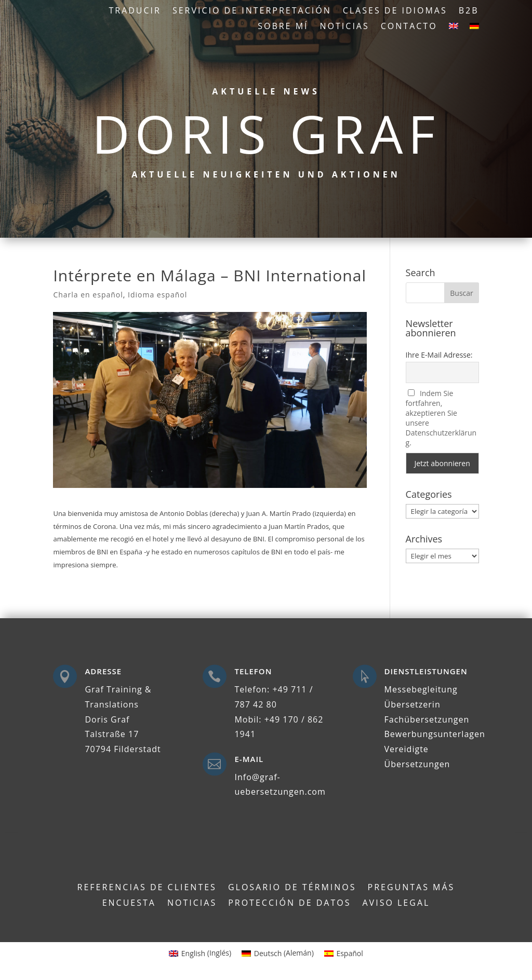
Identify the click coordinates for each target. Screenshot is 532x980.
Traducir (135, 11)
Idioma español (157, 295)
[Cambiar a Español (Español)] (344, 953)
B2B (469, 11)
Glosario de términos (292, 888)
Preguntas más (411, 888)
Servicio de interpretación (252, 11)
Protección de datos (289, 904)
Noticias (345, 27)
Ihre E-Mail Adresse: (439, 355)
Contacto (409, 27)
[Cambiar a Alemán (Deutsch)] (278, 953)
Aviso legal (396, 904)
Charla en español (88, 295)
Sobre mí (283, 27)
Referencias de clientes (147, 888)
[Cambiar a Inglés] (454, 28)
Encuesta (129, 904)
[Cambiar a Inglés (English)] (200, 953)
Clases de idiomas (395, 11)
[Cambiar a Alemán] (474, 28)
